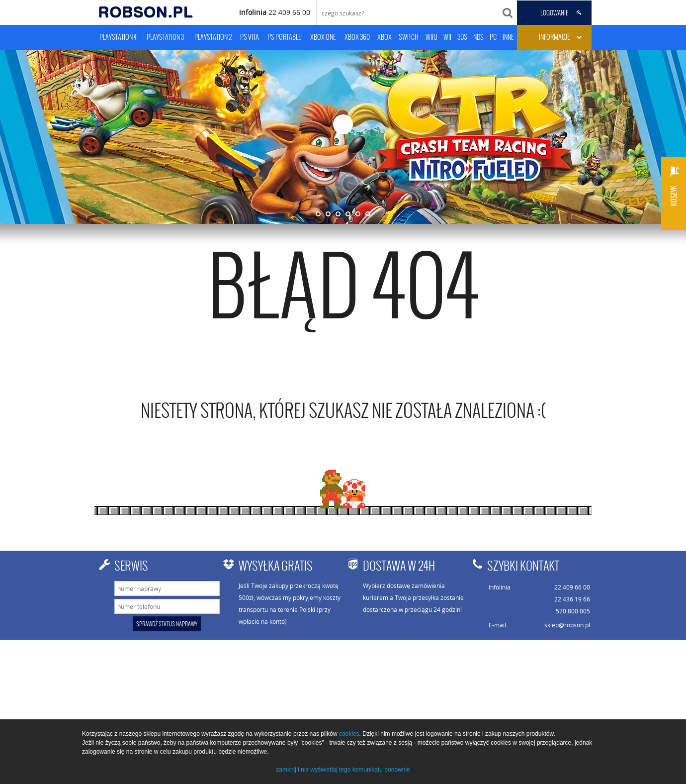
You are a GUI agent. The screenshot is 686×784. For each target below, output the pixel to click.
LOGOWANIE (554, 13)
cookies (349, 734)
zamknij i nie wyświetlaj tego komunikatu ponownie (343, 770)
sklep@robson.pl (567, 625)
